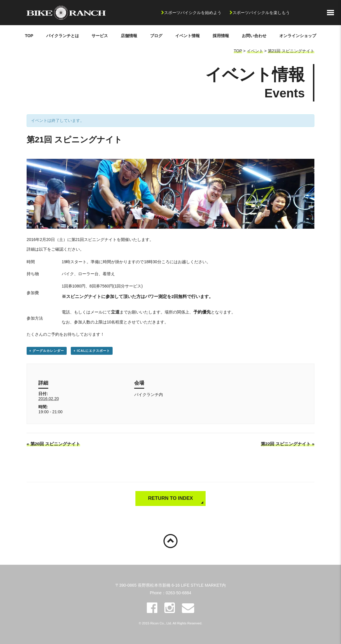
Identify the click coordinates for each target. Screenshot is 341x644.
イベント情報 (187, 36)
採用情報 (221, 36)
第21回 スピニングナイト (291, 51)
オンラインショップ (298, 36)
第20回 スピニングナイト (53, 444)
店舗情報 (129, 36)
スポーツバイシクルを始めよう (193, 13)
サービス (100, 36)
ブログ (156, 36)
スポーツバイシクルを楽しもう (261, 13)
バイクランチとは (63, 36)
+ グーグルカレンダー (47, 351)
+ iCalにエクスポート (92, 351)
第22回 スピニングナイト (288, 444)
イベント (255, 51)
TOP (29, 36)
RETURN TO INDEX (170, 498)
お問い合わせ (254, 36)
